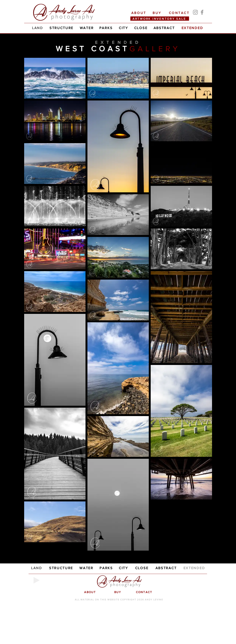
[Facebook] (202, 12)
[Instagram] (195, 12)
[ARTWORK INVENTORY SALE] (160, 19)
